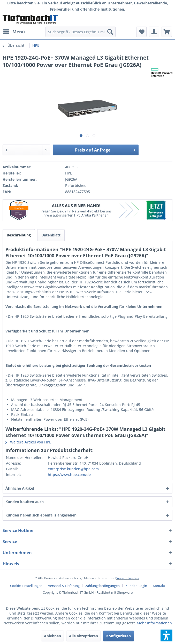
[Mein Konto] (154, 32)
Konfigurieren (119, 636)
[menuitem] (14, 32)
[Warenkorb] (167, 32)
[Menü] (14, 32)
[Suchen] (110, 32)
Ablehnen (52, 636)
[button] (166, 635)
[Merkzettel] (141, 32)
